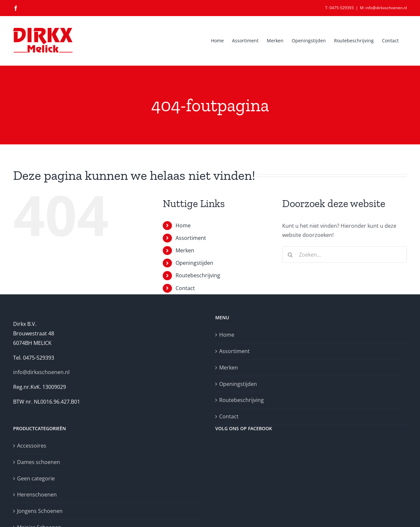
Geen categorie (36, 478)
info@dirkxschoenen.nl (41, 372)
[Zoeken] (290, 255)
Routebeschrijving (198, 275)
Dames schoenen (39, 462)
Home (183, 225)
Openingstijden (194, 263)
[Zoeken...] (345, 255)
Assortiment (191, 238)
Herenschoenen (37, 495)
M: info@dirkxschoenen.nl (383, 8)
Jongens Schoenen (40, 511)
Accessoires (32, 446)
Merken (185, 250)
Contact (185, 288)
